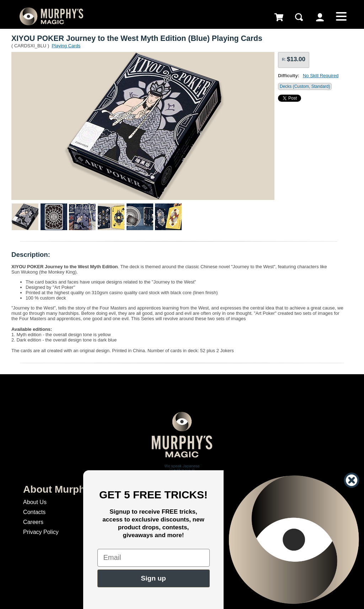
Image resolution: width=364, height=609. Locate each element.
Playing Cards (66, 46)
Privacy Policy (41, 532)
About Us (35, 502)
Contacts (34, 512)
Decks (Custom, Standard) (305, 86)
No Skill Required (321, 76)
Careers (33, 522)
